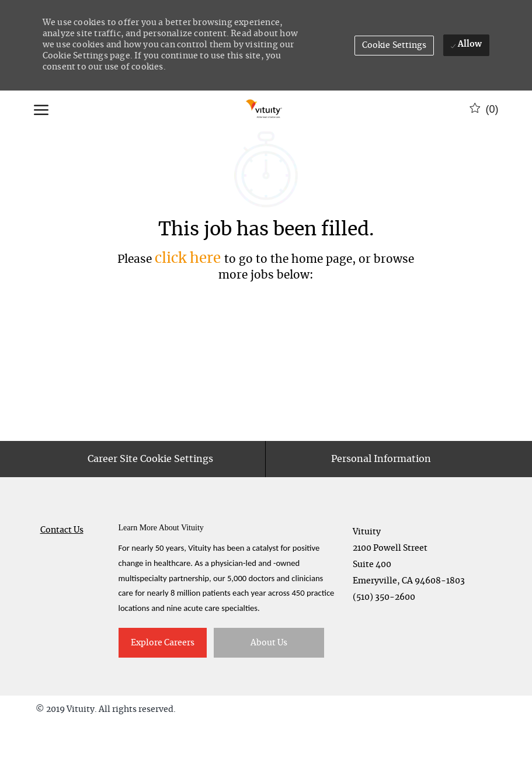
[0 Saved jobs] (484, 109)
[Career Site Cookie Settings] (150, 496)
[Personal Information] (381, 496)
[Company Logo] (265, 109)
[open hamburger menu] (41, 109)
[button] (394, 46)
